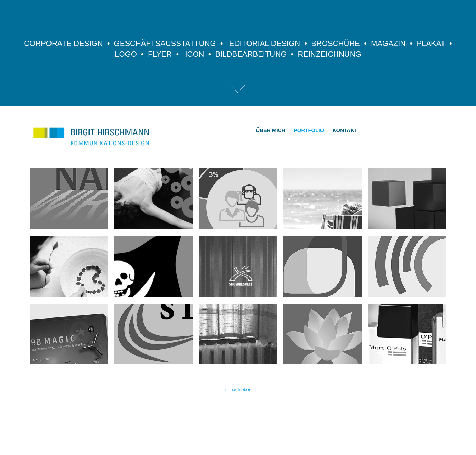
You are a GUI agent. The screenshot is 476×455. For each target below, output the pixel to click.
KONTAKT (345, 130)
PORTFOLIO (309, 130)
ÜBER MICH (270, 130)
